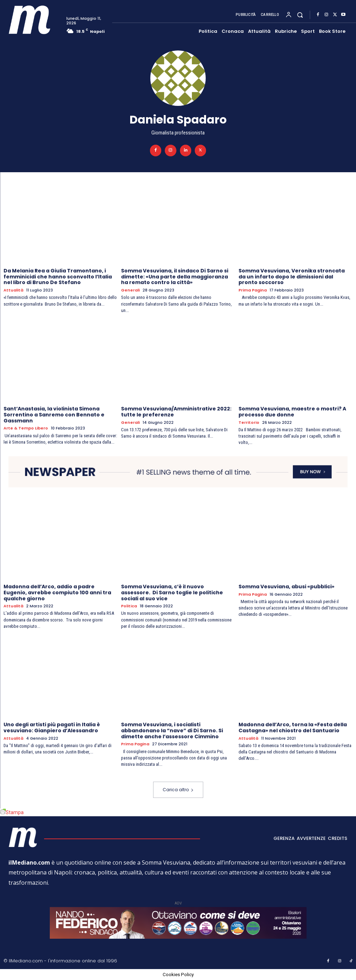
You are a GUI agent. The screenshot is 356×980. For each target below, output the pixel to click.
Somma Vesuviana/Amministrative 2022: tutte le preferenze (176, 412)
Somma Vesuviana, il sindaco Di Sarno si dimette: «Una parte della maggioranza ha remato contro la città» (175, 277)
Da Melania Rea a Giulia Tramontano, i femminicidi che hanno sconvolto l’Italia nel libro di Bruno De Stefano (58, 277)
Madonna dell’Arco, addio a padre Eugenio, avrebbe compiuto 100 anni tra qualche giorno (57, 593)
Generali (130, 290)
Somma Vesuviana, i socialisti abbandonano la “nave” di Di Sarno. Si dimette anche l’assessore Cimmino (172, 731)
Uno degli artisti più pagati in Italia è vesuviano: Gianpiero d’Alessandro (52, 728)
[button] (300, 15)
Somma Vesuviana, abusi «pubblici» (286, 587)
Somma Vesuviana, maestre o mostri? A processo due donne (292, 412)
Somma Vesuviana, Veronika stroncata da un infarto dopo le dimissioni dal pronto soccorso (292, 277)
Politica (129, 606)
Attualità (13, 290)
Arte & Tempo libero (26, 428)
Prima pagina (253, 290)
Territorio (249, 423)
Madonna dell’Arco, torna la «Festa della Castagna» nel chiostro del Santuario (293, 728)
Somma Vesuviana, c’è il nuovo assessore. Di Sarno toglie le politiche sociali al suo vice (172, 593)
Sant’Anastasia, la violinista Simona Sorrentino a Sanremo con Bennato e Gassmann (54, 415)
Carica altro (178, 790)
